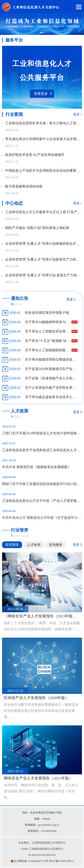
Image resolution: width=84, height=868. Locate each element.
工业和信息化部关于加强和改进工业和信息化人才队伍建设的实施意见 (42, 450)
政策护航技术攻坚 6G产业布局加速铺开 (35, 155)
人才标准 (34, 545)
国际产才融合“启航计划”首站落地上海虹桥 (37, 228)
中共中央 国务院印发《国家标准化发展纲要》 (36, 467)
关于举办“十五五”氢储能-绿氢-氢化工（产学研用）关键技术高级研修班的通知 (48, 341)
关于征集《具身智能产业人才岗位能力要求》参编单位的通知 (51, 378)
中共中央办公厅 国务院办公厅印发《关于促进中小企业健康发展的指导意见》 (42, 518)
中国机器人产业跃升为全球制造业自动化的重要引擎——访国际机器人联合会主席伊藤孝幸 (44, 171)
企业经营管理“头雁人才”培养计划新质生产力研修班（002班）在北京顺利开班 (44, 259)
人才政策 (20, 411)
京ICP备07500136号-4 (61, 861)
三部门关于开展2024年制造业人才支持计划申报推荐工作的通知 (42, 433)
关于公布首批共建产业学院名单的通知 (51, 388)
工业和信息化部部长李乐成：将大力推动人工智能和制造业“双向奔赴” (44, 123)
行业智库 (20, 530)
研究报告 (12, 545)
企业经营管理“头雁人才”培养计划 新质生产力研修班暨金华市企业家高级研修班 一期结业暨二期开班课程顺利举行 (44, 275)
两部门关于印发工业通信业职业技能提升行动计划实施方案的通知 (42, 484)
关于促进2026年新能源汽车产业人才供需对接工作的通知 (51, 369)
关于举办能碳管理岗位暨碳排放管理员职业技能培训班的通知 (51, 359)
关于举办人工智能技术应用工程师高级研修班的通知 (48, 331)
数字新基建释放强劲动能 (24, 186)
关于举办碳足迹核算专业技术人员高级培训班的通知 (51, 397)
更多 (76, 114)
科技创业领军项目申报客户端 (47, 313)
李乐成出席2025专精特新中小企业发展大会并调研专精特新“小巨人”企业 (44, 139)
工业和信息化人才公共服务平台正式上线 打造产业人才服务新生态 (44, 212)
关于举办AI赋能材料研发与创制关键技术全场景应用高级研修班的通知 (48, 322)
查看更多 (41, 94)
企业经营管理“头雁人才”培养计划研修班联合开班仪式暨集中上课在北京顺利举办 (44, 244)
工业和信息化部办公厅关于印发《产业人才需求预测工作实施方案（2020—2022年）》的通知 (42, 501)
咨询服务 (56, 545)
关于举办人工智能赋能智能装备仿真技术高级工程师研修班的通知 (48, 350)
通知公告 (20, 298)
